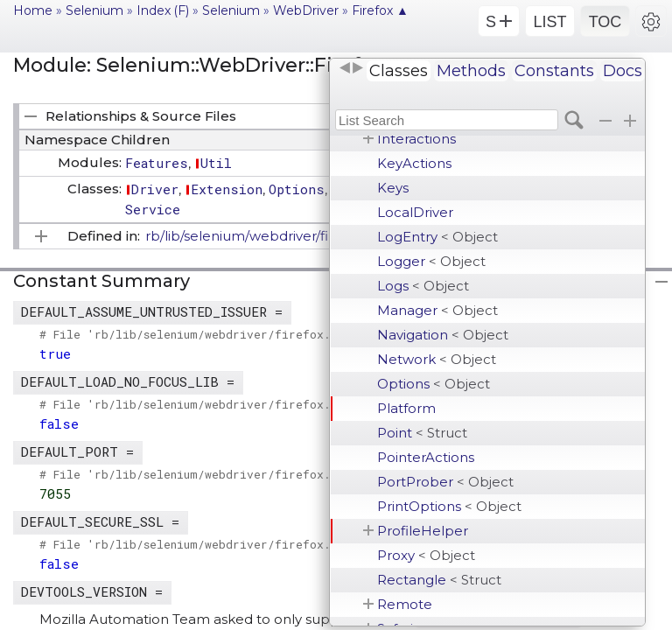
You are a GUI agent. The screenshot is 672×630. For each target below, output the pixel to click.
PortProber (445, 482)
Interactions (416, 139)
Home (33, 10)
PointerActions (426, 457)
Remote (405, 604)
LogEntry (437, 237)
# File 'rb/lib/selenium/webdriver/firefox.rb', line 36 (227, 474)
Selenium (94, 10)
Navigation (443, 335)
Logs (423, 286)
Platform (406, 408)
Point (422, 433)
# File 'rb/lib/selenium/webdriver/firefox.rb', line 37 (227, 544)
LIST (549, 22)
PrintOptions (449, 506)
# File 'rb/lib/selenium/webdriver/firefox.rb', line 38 (227, 334)
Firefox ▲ (380, 10)
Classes (399, 71)
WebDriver (306, 10)
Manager (437, 310)
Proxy (426, 555)
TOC (605, 22)
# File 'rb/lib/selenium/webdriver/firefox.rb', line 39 (227, 404)
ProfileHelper (423, 531)
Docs (623, 71)
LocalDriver (415, 212)
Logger (431, 261)
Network (437, 359)
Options (434, 384)
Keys (393, 188)
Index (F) (163, 10)
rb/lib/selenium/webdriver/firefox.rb (262, 236)
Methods (471, 71)
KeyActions (414, 163)
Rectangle (439, 580)
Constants (554, 71)
